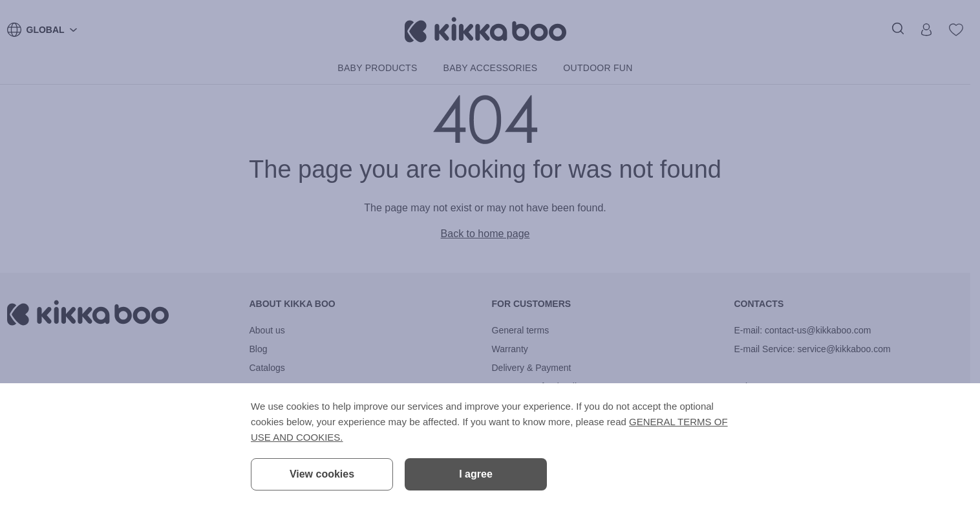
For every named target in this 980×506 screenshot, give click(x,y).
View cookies (322, 474)
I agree (476, 474)
